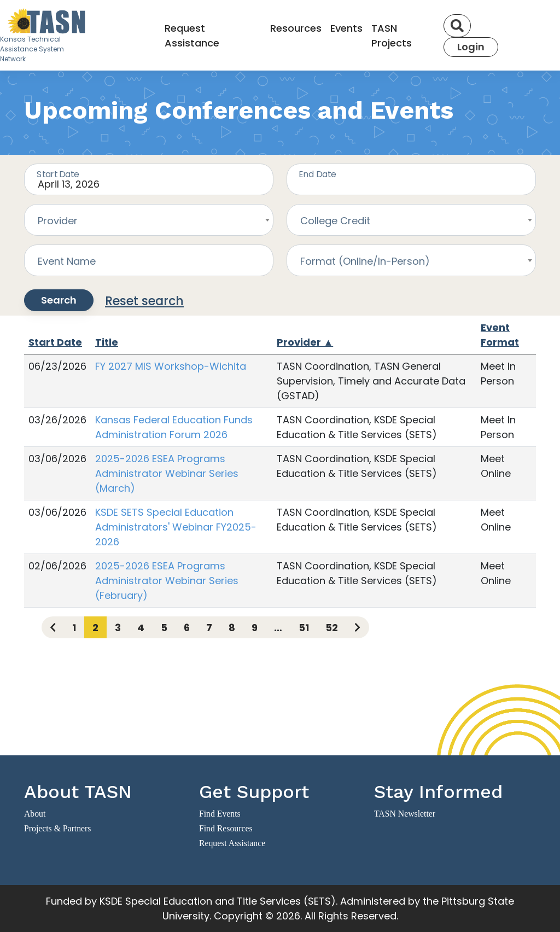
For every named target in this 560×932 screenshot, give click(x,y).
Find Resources (226, 828)
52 (332, 628)
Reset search (144, 301)
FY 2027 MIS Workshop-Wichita (171, 366)
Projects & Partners (57, 828)
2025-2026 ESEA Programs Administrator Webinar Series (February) (167, 581)
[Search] (457, 26)
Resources (296, 28)
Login (471, 47)
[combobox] (149, 220)
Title (107, 342)
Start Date (55, 342)
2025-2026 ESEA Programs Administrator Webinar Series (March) (167, 473)
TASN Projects (392, 36)
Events (346, 28)
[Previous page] (53, 627)
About (35, 814)
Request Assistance (192, 36)
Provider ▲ (305, 342)
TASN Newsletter (405, 814)
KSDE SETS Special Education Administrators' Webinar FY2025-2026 (176, 527)
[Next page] (357, 627)
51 (304, 628)
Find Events (220, 814)
